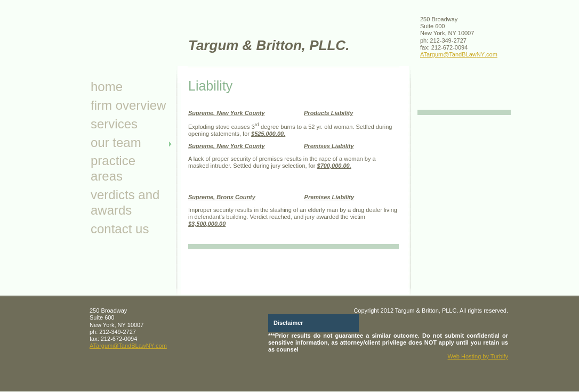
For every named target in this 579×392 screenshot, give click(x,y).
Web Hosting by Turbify (478, 356)
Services (114, 124)
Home (107, 87)
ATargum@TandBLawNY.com (459, 54)
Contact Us (120, 229)
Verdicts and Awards (125, 202)
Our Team (116, 142)
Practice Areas (113, 168)
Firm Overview (128, 105)
